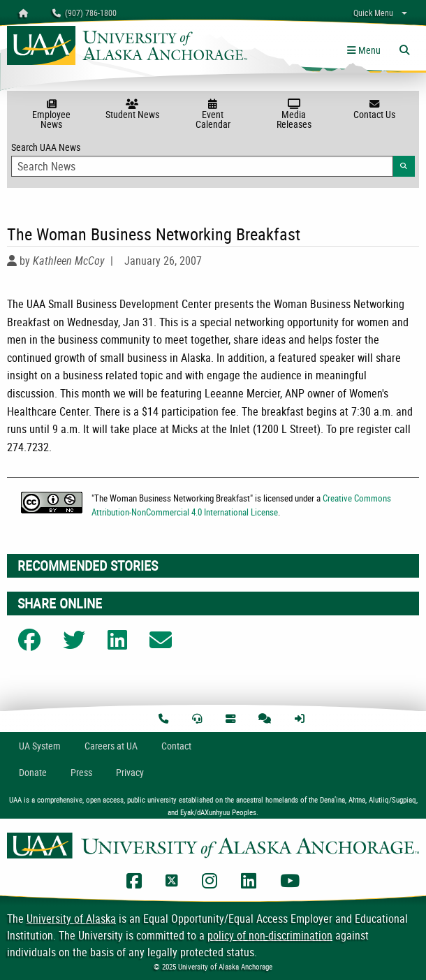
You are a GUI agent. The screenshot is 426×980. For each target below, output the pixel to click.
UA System (40, 746)
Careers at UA (111, 746)
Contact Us (374, 110)
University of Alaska (71, 919)
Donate (33, 772)
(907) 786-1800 (85, 13)
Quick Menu (373, 13)
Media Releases (294, 115)
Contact (176, 746)
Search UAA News (213, 159)
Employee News (52, 115)
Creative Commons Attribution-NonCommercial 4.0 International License (241, 505)
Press (81, 772)
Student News (133, 110)
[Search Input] (202, 166)
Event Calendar (213, 115)
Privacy (130, 772)
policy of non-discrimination (270, 935)
